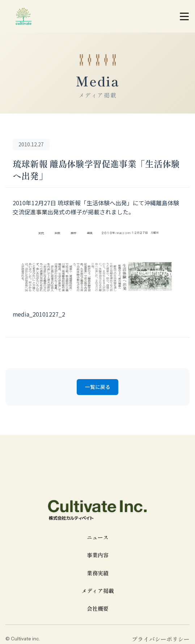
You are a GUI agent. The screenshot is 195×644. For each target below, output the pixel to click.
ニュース (98, 538)
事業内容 (98, 556)
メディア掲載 (98, 591)
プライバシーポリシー (161, 640)
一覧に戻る (98, 387)
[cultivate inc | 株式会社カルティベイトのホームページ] (24, 16)
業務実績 (98, 573)
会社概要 (98, 609)
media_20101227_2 (39, 314)
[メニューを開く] (184, 16)
